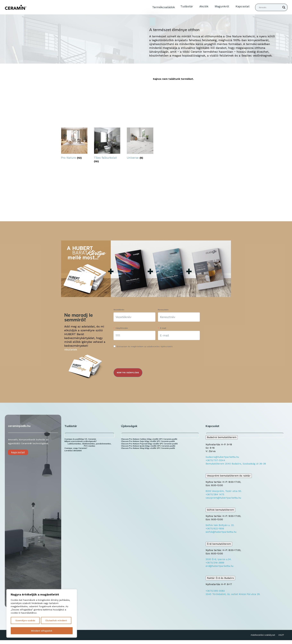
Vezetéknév (119, 310)
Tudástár (187, 6)
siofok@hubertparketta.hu (221, 532)
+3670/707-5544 (215, 460)
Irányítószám (122, 328)
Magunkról (222, 6)
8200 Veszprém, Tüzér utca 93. (224, 491)
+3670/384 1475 (215, 494)
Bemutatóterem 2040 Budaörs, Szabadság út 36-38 (236, 464)
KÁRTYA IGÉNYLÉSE (128, 373)
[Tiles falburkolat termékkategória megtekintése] (107, 146)
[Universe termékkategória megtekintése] (140, 144)
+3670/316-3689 (215, 563)
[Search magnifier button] (284, 7)
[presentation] (138, 359)
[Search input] (270, 7)
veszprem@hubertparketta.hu (223, 498)
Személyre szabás (25, 620)
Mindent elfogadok (42, 631)
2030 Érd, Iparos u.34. (219, 559)
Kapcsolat (243, 6)
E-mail (163, 328)
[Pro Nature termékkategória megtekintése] (74, 144)
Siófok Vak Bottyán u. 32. (220, 525)
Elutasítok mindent (56, 620)
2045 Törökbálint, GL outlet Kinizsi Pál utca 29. (233, 594)
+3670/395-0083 (215, 591)
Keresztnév (163, 310)
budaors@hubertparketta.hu (222, 457)
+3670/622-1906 (215, 529)
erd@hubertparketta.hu (219, 566)
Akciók (204, 6)
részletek (71, 349)
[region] (42, 613)
